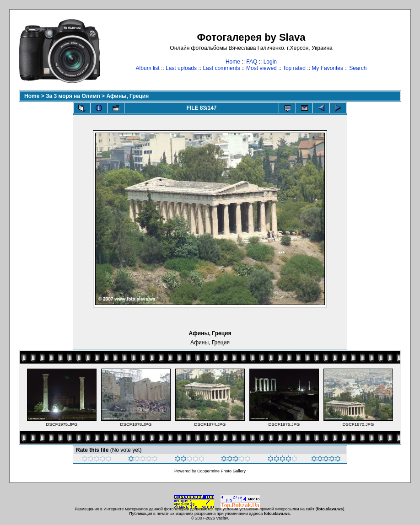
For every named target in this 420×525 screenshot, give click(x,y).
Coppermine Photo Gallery (221, 471)
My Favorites (327, 68)
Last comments (221, 68)
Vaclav (222, 518)
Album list (148, 68)
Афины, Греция (127, 96)
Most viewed (261, 68)
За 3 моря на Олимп (73, 96)
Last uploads (181, 68)
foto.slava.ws (330, 509)
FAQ (252, 62)
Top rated (294, 68)
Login (270, 62)
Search (358, 68)
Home (233, 62)
